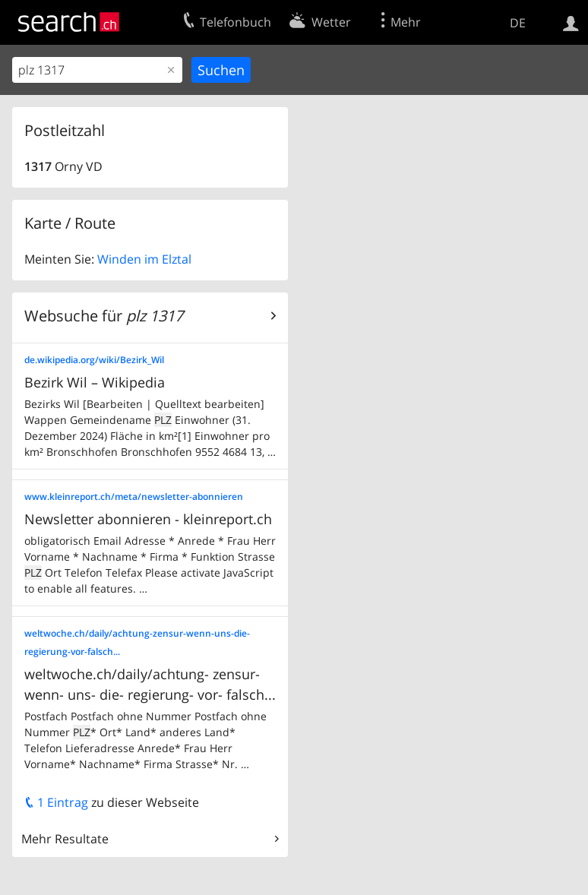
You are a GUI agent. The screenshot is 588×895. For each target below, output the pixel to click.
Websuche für (104, 316)
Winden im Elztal (144, 259)
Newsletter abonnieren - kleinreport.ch (148, 519)
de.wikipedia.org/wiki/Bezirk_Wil (94, 360)
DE (518, 23)
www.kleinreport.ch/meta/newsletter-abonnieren (134, 497)
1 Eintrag (56, 802)
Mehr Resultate (65, 839)
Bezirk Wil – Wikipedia (95, 382)
